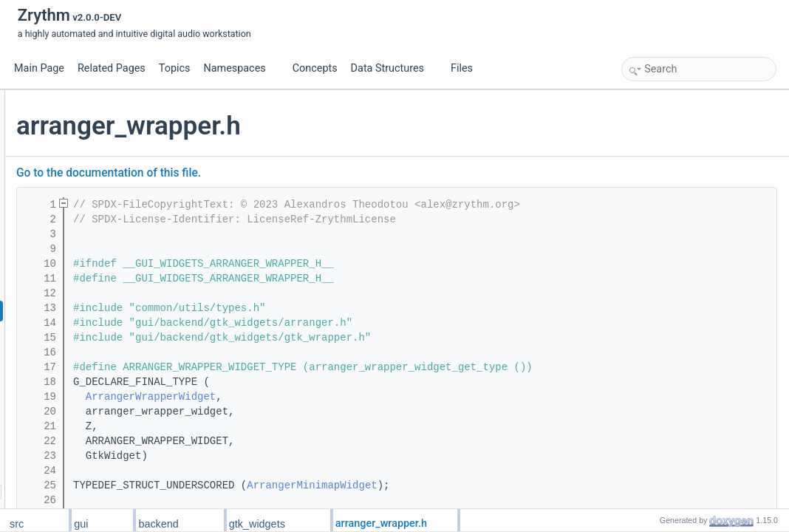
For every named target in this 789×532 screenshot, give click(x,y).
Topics (175, 68)
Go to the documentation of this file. (284, 173)
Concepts (315, 68)
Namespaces (240, 68)
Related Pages (112, 68)
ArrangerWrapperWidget (327, 397)
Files (467, 68)
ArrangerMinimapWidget (488, 485)
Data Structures (393, 68)
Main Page (39, 68)
